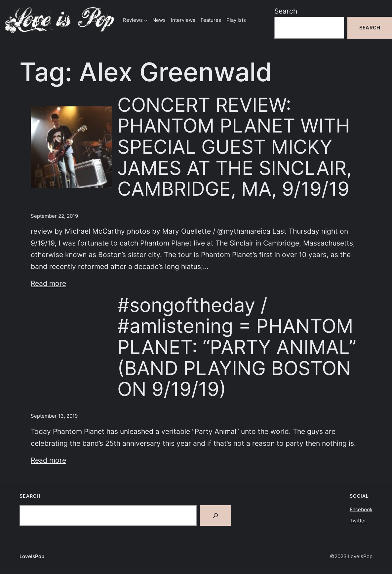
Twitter (358, 521)
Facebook (361, 509)
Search (286, 11)
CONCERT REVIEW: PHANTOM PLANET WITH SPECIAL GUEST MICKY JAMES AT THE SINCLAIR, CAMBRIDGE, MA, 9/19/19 (235, 147)
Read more (48, 283)
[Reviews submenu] (146, 20)
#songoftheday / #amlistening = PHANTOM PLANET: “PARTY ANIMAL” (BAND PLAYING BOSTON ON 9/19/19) (237, 347)
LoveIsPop (32, 556)
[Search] (216, 516)
